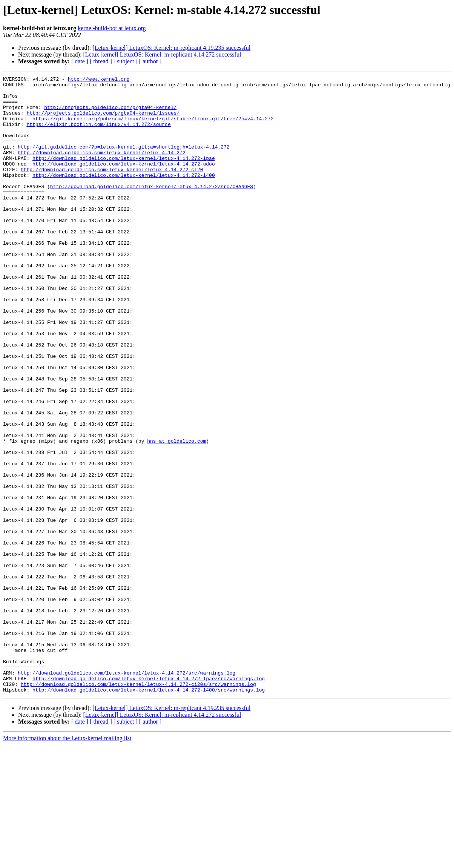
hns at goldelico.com (176, 514)
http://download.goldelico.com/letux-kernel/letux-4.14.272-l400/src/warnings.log (149, 813)
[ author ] (150, 61)
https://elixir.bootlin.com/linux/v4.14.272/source (98, 134)
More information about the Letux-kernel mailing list (67, 861)
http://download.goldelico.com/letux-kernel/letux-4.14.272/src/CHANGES (152, 209)
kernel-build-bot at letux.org (112, 28)
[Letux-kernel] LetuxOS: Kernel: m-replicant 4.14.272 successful (162, 54)
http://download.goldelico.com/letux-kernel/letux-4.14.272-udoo (124, 182)
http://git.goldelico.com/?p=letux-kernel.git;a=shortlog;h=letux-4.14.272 (124, 161)
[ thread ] (101, 61)
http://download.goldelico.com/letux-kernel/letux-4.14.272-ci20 (112, 189)
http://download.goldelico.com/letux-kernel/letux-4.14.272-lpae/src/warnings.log (149, 799)
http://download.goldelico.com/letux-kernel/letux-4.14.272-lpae (124, 175)
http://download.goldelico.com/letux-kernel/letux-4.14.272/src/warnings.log (127, 793)
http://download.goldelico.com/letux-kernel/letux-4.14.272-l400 (124, 195)
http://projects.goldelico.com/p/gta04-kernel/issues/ (103, 121)
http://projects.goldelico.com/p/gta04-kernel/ (110, 114)
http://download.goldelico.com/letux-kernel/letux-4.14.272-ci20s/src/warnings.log (138, 806)
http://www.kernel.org (99, 80)
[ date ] (80, 61)
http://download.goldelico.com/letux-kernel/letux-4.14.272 (102, 168)
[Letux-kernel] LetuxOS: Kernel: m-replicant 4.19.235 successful (171, 48)
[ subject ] (126, 61)
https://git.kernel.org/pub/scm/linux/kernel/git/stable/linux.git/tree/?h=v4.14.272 (153, 127)
